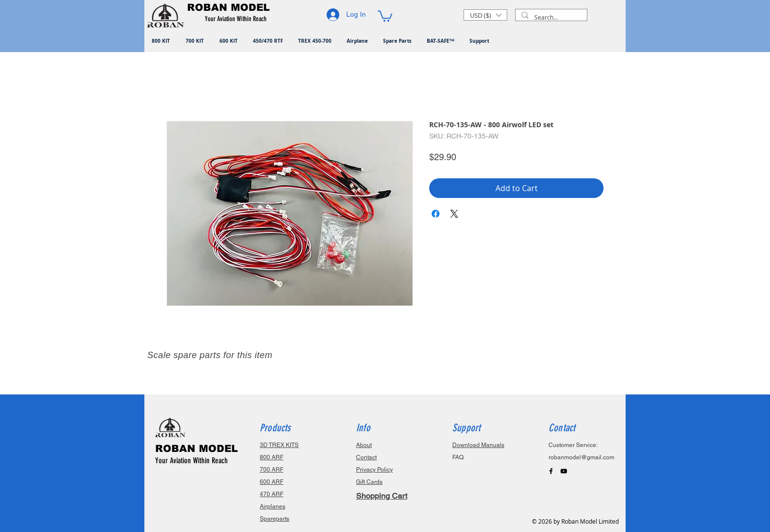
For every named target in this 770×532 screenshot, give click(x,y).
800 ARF (272, 457)
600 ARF (272, 482)
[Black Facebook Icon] (551, 471)
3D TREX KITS (279, 445)
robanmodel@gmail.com (581, 457)
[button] (237, 19)
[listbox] (485, 15)
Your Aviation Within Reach (192, 461)
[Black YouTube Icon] (564, 471)
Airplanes (273, 506)
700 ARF (272, 470)
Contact (366, 457)
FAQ (458, 457)
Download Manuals (478, 445)
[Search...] (550, 17)
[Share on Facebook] (436, 214)
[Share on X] (454, 214)
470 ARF (272, 494)
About (364, 445)
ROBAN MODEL (196, 448)
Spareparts (275, 519)
